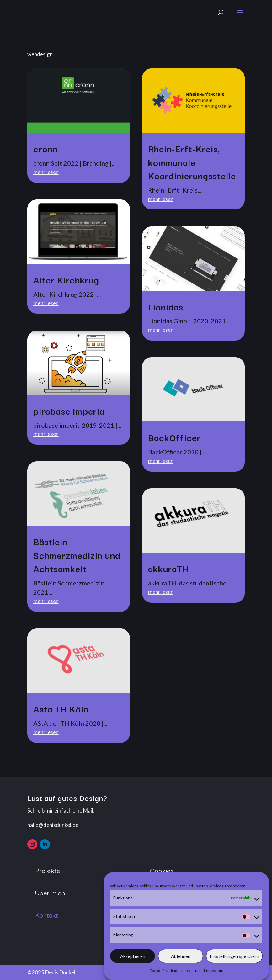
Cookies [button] (162, 870)
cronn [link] (45, 148)
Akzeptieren (133, 962)
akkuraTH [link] (168, 568)
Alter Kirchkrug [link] (66, 280)
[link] (79, 100)
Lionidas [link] (166, 307)
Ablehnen (181, 962)
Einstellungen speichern (234, 962)
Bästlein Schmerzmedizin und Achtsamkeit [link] (77, 555)
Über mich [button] (50, 892)
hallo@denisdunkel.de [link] (53, 825)
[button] (240, 16)
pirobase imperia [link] (69, 411)
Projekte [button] (48, 870)
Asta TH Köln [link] (61, 709)
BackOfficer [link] (174, 437)
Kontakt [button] (47, 915)
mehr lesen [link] (46, 172)
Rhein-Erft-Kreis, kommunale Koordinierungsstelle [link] (192, 162)
